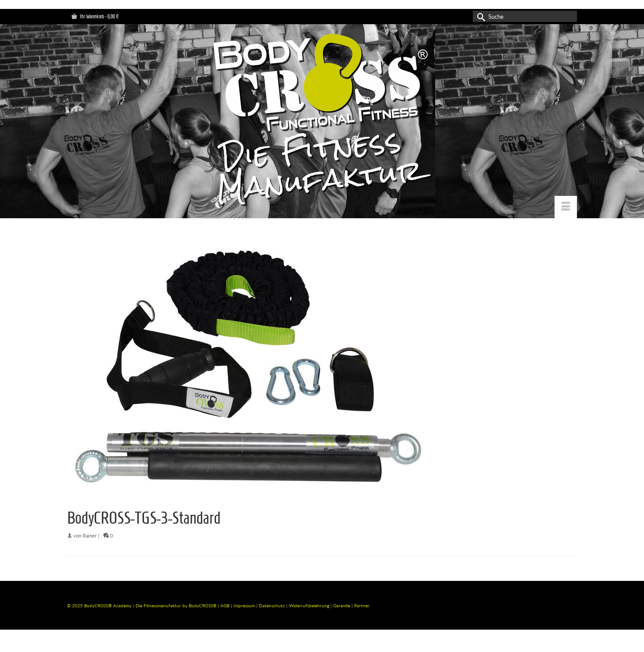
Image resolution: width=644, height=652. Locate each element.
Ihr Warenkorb (95, 16)
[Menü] (566, 207)
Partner (362, 605)
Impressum (244, 605)
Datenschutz (273, 605)
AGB (225, 605)
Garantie (342, 605)
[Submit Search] (479, 16)
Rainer (90, 536)
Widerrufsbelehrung (310, 605)
